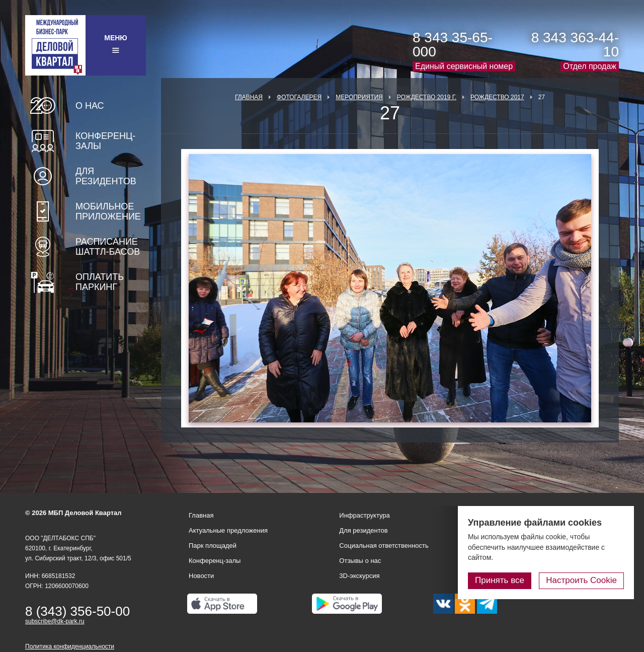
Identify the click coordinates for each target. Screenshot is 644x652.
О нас (90, 106)
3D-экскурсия (359, 576)
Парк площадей (213, 546)
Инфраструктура (364, 515)
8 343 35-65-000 (453, 45)
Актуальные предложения (228, 530)
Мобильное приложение (108, 211)
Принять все (500, 580)
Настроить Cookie (581, 580)
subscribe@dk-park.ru (55, 621)
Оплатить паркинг (100, 282)
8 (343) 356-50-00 (77, 611)
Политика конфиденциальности (70, 646)
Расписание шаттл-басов (108, 247)
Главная (249, 97)
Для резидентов (106, 176)
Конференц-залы (105, 141)
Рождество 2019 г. (427, 97)
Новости (201, 576)
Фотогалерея (299, 97)
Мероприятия (359, 97)
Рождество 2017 (497, 97)
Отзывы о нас (360, 561)
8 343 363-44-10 (575, 45)
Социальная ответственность (384, 546)
